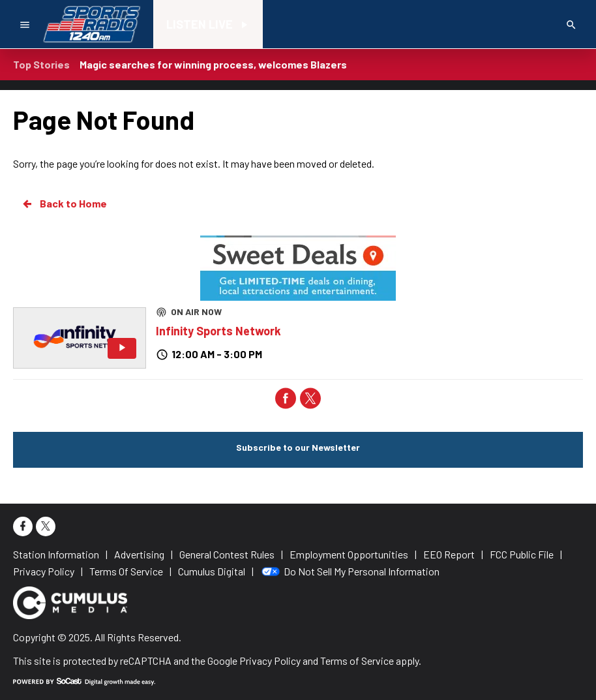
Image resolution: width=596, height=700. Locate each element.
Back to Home (64, 204)
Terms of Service (357, 661)
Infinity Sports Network (218, 331)
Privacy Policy (270, 661)
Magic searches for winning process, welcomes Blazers (213, 64)
